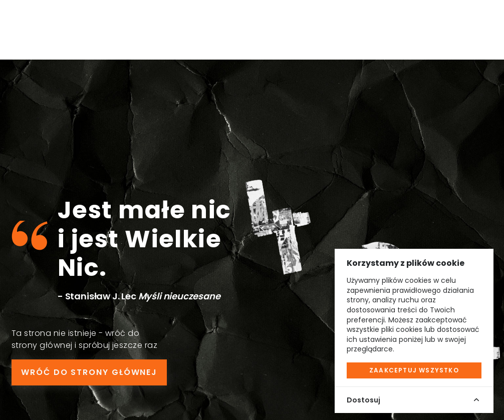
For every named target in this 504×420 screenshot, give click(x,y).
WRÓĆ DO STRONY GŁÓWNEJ (89, 372)
